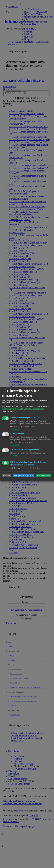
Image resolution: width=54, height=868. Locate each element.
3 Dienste (15, 445)
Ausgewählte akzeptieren (24, 475)
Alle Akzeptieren (44, 475)
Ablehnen (7, 475)
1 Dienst (15, 456)
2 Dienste (15, 429)
